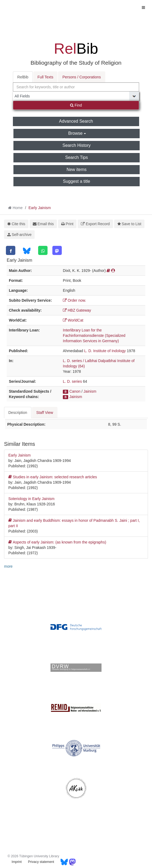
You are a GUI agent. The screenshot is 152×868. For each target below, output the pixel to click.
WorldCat (73, 320)
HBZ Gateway (77, 310)
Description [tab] (18, 413)
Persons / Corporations (82, 77)
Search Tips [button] (77, 157)
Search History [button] (77, 145)
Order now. (74, 300)
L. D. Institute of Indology (105, 351)
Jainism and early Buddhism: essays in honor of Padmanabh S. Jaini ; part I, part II (74, 523)
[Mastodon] (57, 250)
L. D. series (72, 381)
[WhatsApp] (43, 250)
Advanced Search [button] (76, 121)
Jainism (90, 391)
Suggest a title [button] (76, 181)
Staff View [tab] (45, 413)
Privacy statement (41, 862)
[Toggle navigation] (143, 8)
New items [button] (77, 169)
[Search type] (76, 96)
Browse (77, 133)
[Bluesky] (27, 251)
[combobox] (76, 87)
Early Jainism (40, 208)
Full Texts (46, 77)
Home (18, 208)
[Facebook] (11, 250)
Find (76, 105)
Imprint (17, 862)
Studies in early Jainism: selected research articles (53, 477)
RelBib (23, 77)
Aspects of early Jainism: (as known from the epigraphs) (57, 542)
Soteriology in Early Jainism (31, 499)
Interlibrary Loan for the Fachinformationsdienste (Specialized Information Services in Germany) (94, 335)
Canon (75, 391)
